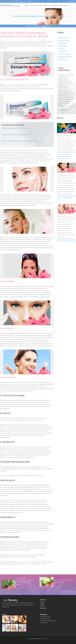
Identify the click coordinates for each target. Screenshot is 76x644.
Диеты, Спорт (63, 51)
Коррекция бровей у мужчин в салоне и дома (16, 134)
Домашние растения (65, 57)
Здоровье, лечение (64, 54)
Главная (26, 5)
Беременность (63, 59)
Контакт (54, 5)
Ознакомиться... (63, 110)
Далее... (19, 584)
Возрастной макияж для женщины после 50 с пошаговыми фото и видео (66, 198)
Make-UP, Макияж (64, 40)
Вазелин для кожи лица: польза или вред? (15, 128)
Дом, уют (61, 49)
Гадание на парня (36, 5)
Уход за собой (63, 43)
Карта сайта (64, 5)
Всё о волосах (63, 46)
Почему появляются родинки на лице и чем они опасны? (20, 141)
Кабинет (47, 5)
